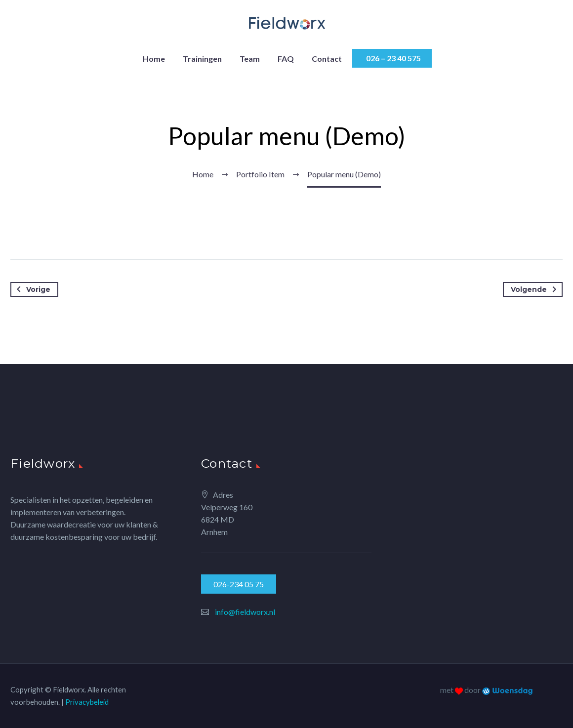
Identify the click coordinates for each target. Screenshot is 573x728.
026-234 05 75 (239, 584)
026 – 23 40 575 (392, 58)
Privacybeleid (87, 702)
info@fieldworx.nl (245, 612)
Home (154, 59)
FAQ (286, 59)
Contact (327, 59)
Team (250, 59)
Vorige (32, 289)
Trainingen (202, 59)
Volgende (535, 289)
